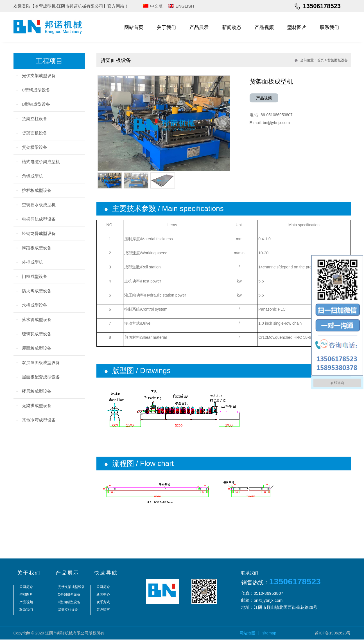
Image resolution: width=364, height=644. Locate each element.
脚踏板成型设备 (37, 248)
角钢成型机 (32, 176)
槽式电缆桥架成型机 (41, 162)
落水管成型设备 (37, 319)
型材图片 (297, 27)
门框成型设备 (35, 276)
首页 (320, 60)
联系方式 (103, 607)
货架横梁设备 (35, 147)
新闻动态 (232, 27)
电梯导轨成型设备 (39, 219)
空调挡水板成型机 (39, 205)
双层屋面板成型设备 (41, 363)
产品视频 (264, 27)
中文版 (156, 6)
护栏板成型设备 (37, 190)
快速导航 (106, 577)
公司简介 (26, 591)
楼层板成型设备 (37, 391)
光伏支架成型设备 (39, 76)
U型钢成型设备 (36, 104)
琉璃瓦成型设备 (37, 334)
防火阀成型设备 (37, 291)
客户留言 (103, 614)
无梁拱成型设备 (37, 406)
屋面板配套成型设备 (41, 377)
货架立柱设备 (35, 119)
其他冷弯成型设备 (39, 420)
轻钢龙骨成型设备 (39, 233)
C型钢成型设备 (36, 90)
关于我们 (166, 27)
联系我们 (329, 27)
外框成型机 (32, 262)
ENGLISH (185, 6)
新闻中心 (103, 599)
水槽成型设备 (35, 305)
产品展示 (199, 27)
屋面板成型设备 (37, 348)
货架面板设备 (35, 133)
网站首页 (134, 27)
